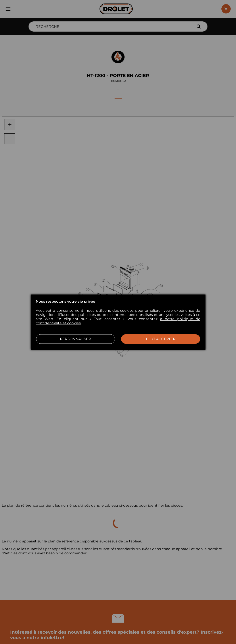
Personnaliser (76, 339)
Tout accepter (161, 339)
